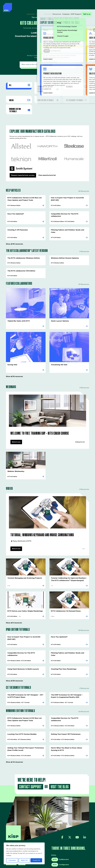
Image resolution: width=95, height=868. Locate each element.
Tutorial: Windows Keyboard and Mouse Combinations (39, 523)
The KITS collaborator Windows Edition (23, 248)
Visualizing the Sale (58, 354)
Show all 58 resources (14, 665)
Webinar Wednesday (15, 460)
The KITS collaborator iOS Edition (20, 260)
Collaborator (60, 843)
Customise (12, 860)
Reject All (24, 860)
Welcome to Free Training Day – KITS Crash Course (37, 422)
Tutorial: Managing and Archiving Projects (24, 566)
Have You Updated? (15, 209)
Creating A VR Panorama (17, 222)
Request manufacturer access (23, 170)
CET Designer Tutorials (77, 97)
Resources (56, 6)
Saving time (12, 354)
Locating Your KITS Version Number (21, 718)
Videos (20, 97)
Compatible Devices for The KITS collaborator (69, 209)
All (20, 85)
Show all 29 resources (14, 366)
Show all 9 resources (14, 610)
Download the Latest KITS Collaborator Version (48, 87)
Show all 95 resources (14, 234)
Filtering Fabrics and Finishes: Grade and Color (69, 222)
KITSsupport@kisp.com (48, 47)
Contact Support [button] (30, 770)
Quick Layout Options (59, 310)
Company (65, 6)
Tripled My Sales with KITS (18, 310)
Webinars (77, 86)
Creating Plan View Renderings (63, 654)
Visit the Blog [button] (58, 770)
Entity (54, 839)
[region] (24, 853)
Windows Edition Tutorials (20, 106)
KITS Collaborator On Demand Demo (65, 599)
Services (48, 6)
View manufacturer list (47, 170)
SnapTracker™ (57, 853)
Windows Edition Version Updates (64, 248)
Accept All (36, 860)
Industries (32, 6)
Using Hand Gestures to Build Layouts (22, 654)
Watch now (16, 431)
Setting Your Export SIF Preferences (65, 718)
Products (40, 6)
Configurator (60, 848)
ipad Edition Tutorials (48, 97)
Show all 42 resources (14, 746)
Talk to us (86, 6)
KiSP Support (75, 6)
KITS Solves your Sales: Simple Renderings (24, 599)
